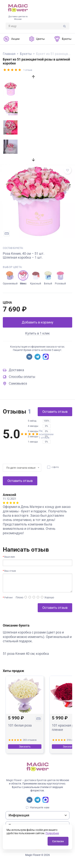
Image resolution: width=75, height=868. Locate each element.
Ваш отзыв (10, 571)
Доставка (16, 370)
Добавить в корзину (38, 322)
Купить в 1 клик (37, 333)
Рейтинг (9, 598)
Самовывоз (18, 383)
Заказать (25, 747)
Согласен (58, 841)
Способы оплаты (22, 377)
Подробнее (52, 833)
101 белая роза (20, 725)
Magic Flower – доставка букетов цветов (31, 780)
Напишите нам (40, 807)
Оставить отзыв (55, 412)
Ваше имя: (10, 557)
